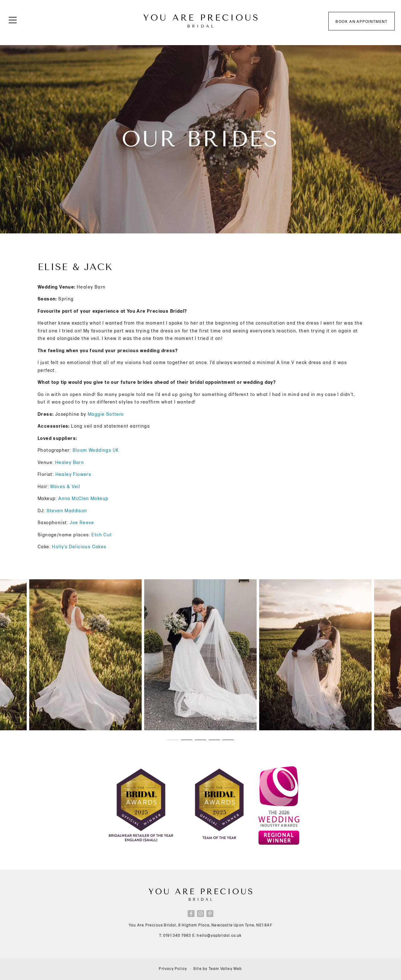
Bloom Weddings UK (96, 450)
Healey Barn (70, 463)
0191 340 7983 (177, 936)
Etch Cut (101, 535)
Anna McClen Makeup (83, 499)
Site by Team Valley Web (218, 969)
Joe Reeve (82, 523)
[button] (173, 740)
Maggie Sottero (106, 414)
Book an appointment (362, 22)
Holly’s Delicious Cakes (79, 547)
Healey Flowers (73, 474)
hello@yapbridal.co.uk (219, 936)
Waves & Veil (65, 487)
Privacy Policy (173, 969)
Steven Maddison (67, 511)
